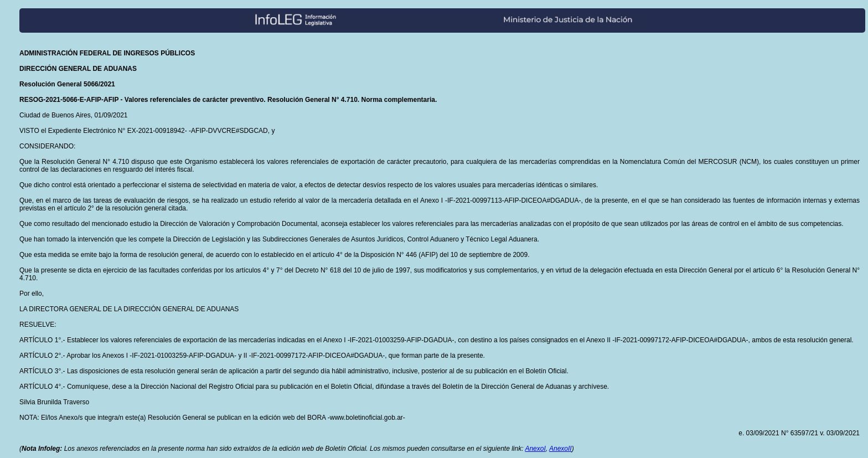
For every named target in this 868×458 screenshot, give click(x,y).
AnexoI (535, 449)
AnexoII (560, 449)
